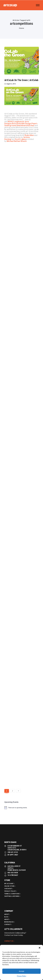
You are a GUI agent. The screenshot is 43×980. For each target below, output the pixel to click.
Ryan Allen (29, 135)
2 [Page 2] (12, 791)
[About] (7, 914)
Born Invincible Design (22, 124)
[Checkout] (9, 889)
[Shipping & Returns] (13, 896)
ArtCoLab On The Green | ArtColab (21, 80)
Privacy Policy (22, 976)
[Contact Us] (10, 941)
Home (21, 28)
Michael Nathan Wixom (17, 141)
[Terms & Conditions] (13, 894)
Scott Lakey (20, 139)
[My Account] (10, 884)
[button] (40, 948)
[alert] (22, 808)
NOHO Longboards (16, 122)
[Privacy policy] (11, 891)
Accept (22, 971)
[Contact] (8, 924)
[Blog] (7, 917)
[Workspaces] (10, 922)
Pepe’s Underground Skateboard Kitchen (21, 125)
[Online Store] (10, 886)
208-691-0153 (13, 852)
